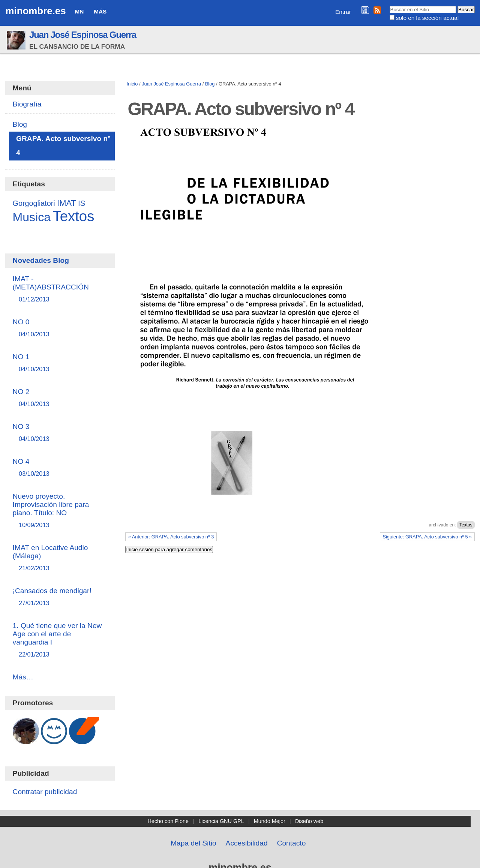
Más (100, 11)
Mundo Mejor (270, 821)
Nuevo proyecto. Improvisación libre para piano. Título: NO (60, 511)
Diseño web (309, 821)
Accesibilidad (247, 843)
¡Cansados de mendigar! (60, 597)
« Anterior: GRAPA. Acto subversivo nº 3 (171, 537)
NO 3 (60, 433)
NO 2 (60, 398)
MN (79, 11)
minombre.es (35, 11)
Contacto (292, 843)
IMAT (67, 203)
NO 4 (60, 468)
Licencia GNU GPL (221, 821)
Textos (466, 525)
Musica (32, 217)
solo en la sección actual (427, 18)
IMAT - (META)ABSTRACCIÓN (60, 289)
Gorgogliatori (34, 203)
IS (82, 203)
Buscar (389, 6)
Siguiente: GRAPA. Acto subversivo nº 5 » (427, 537)
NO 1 (60, 363)
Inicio (132, 84)
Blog (210, 84)
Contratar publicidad (45, 792)
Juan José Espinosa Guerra (83, 35)
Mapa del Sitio (193, 843)
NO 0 (60, 328)
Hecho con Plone (168, 821)
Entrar (343, 12)
